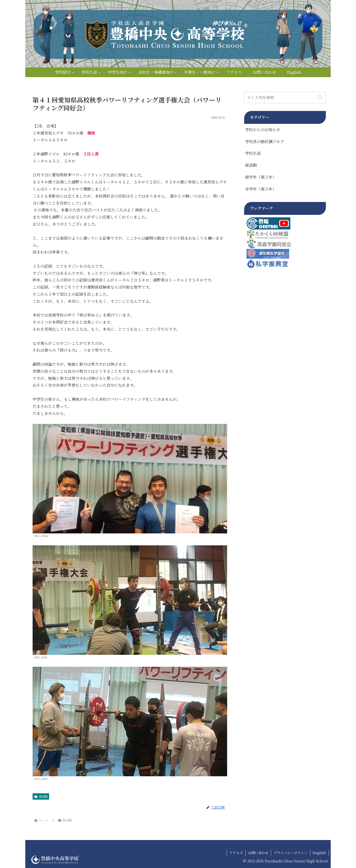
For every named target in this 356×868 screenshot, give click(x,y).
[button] (320, 97)
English (319, 853)
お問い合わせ (258, 853)
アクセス (236, 853)
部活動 (41, 796)
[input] (285, 97)
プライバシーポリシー (291, 853)
